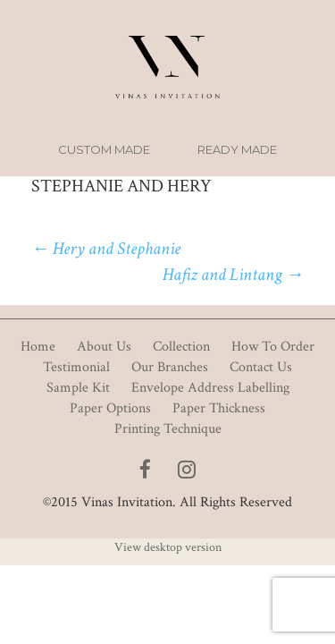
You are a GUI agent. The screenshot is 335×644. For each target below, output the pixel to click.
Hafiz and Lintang (233, 275)
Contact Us (261, 367)
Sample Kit (78, 388)
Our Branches (170, 367)
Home (38, 347)
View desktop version (168, 547)
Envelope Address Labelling (210, 388)
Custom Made (104, 149)
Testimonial (76, 367)
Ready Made (237, 149)
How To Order (273, 347)
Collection (181, 347)
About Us (104, 347)
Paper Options (110, 408)
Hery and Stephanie (106, 249)
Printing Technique (168, 429)
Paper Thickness (219, 408)
